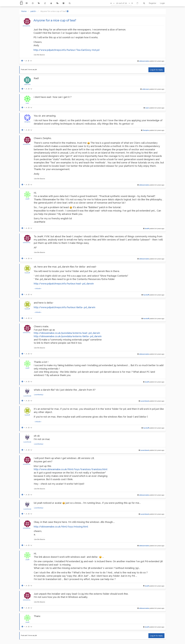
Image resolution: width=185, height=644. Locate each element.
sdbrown (27, 84)
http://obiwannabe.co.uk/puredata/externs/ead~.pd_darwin (67, 333)
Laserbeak (27, 396)
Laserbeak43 (38, 395)
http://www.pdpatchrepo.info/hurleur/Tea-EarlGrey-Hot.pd (66, 50)
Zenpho (27, 122)
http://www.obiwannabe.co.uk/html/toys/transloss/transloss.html (71, 469)
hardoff (27, 273)
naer (27, 103)
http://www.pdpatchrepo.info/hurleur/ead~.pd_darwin (64, 284)
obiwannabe (27, 26)
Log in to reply (156, 70)
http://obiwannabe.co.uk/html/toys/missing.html (61, 527)
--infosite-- (38, 289)
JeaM (27, 199)
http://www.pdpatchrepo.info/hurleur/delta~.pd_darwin (65, 307)
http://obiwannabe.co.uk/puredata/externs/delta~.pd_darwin (68, 336)
